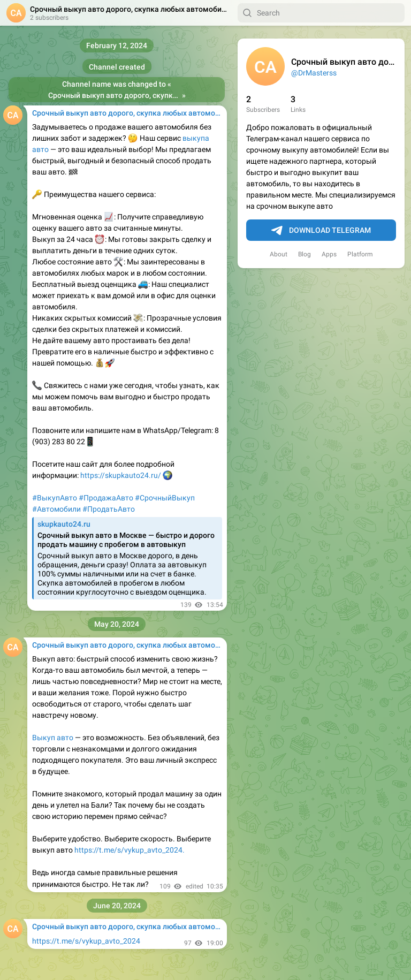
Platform (360, 254)
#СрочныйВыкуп (165, 498)
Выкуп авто (53, 738)
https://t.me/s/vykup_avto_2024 (86, 941)
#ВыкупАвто (55, 498)
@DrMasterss (314, 73)
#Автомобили (56, 509)
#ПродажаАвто (106, 498)
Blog (305, 254)
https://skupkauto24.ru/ (121, 475)
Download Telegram (321, 231)
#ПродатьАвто (109, 509)
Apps (329, 254)
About (279, 254)
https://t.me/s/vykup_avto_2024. (130, 850)
